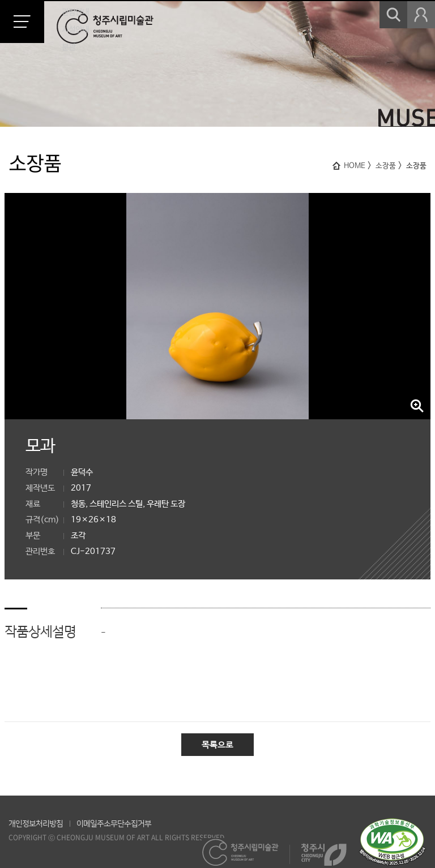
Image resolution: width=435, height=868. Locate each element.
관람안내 (75, 12)
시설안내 (75, 29)
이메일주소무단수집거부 (114, 824)
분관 (69, 47)
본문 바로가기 (0, 0)
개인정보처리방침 (36, 824)
